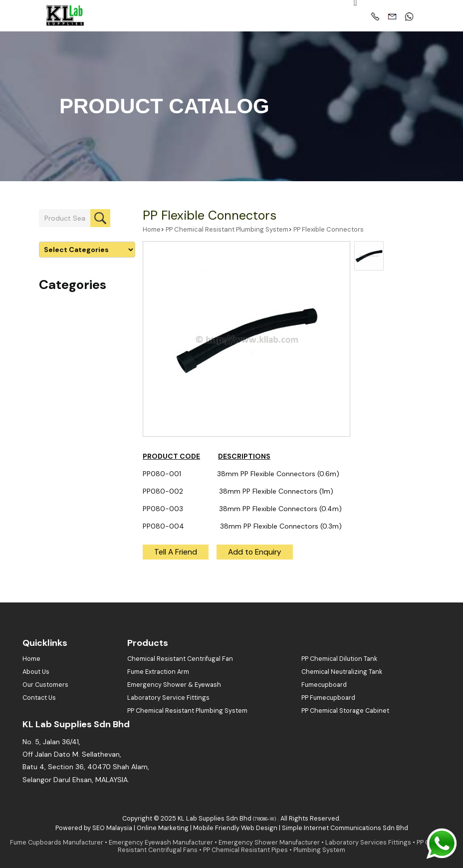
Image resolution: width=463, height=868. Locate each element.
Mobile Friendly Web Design (235, 828)
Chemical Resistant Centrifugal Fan (180, 659)
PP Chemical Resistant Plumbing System (227, 229)
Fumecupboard (324, 685)
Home (152, 229)
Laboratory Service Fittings (168, 698)
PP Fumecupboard (328, 698)
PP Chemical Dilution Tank (339, 659)
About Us (36, 672)
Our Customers (45, 685)
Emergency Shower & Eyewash (174, 685)
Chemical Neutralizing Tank (342, 672)
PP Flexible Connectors (210, 215)
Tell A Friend (176, 552)
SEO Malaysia (112, 828)
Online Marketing (163, 828)
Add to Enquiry (255, 552)
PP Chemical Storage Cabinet (345, 711)
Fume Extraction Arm (158, 672)
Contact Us (39, 698)
